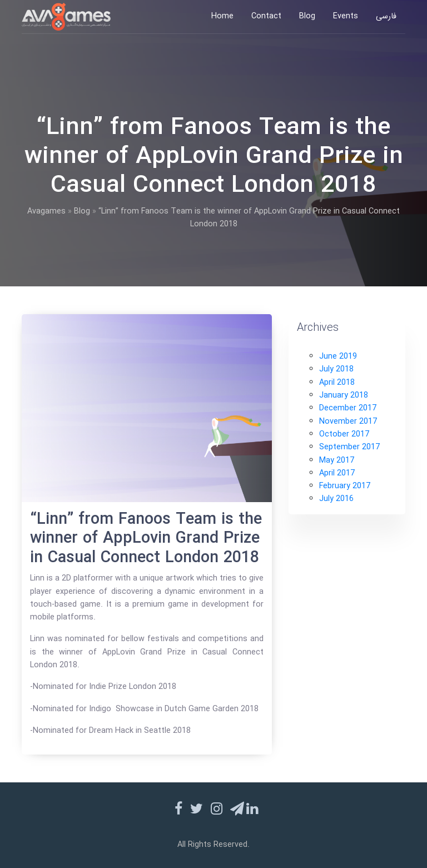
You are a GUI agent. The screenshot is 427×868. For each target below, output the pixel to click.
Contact (266, 16)
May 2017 (337, 461)
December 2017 (348, 408)
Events (346, 16)
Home (222, 16)
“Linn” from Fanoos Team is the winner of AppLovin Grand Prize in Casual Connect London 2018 (146, 539)
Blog (307, 16)
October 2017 (344, 435)
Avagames (46, 212)
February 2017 (345, 486)
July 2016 (336, 499)
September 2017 (349, 447)
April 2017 (337, 473)
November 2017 (348, 422)
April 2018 (337, 383)
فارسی (386, 16)
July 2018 (336, 369)
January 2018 (344, 396)
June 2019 (338, 357)
